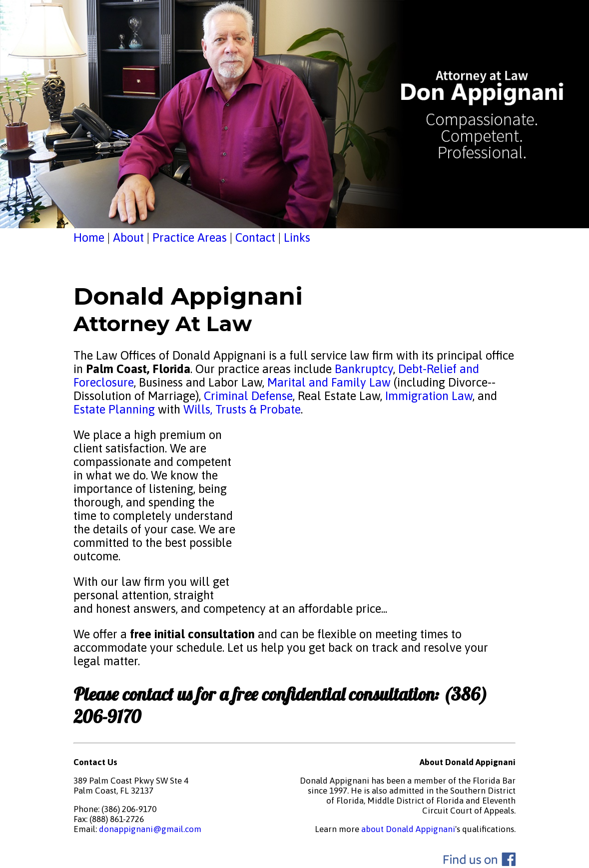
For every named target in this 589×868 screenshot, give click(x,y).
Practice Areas (190, 237)
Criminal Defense (247, 396)
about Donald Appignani (408, 829)
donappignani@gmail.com (150, 829)
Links (297, 237)
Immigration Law (429, 396)
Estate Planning (114, 409)
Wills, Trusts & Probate (242, 409)
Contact (255, 237)
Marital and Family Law (329, 382)
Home (89, 237)
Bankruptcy (364, 369)
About (128, 237)
